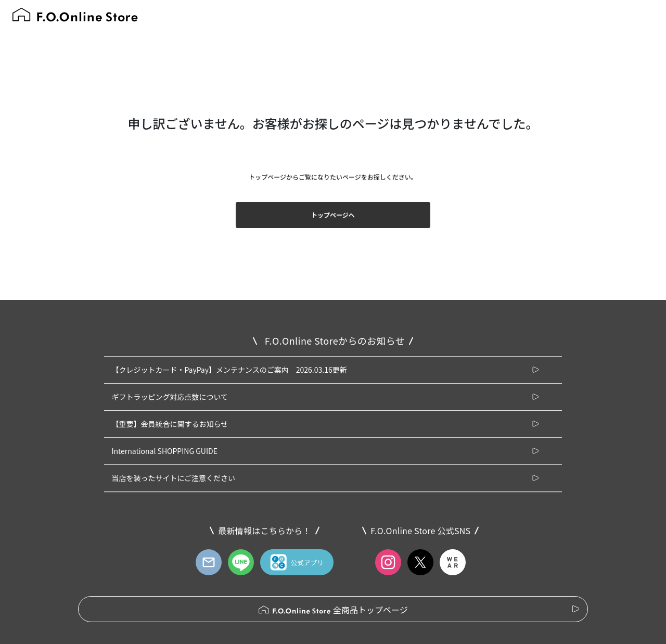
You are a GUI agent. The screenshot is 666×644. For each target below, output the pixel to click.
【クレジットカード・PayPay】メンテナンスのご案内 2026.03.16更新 (229, 370)
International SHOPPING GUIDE (164, 451)
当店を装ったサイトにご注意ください (173, 478)
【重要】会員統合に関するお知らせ (170, 424)
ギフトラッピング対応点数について (170, 397)
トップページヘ (333, 215)
